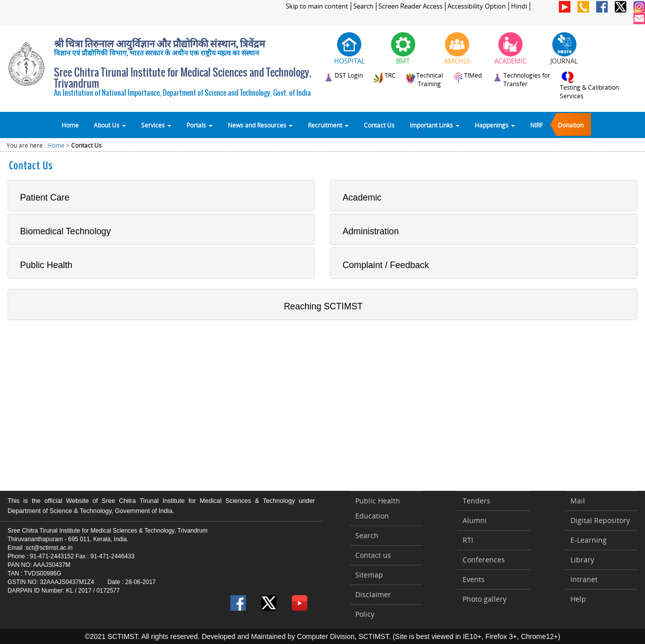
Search (363, 6)
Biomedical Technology (66, 231)
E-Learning (589, 540)
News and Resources (260, 125)
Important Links (435, 125)
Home (70, 125)
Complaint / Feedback (386, 265)
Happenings (495, 125)
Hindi (519, 6)
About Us (110, 125)
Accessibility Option (477, 6)
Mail (578, 501)
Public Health (46, 265)
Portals (200, 125)
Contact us (373, 555)
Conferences (484, 560)
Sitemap (369, 575)
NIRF (536, 125)
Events (474, 579)
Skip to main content (317, 6)
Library (582, 560)
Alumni (475, 520)
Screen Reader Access (410, 6)
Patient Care (45, 198)
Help (578, 599)
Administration (371, 231)
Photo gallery (485, 599)
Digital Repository (600, 520)
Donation (571, 125)
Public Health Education (378, 508)
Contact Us (379, 125)
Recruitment (328, 125)
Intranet (584, 579)
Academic (362, 198)
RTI (468, 540)
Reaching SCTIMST (323, 306)
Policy (365, 614)
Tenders (476, 501)
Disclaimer (373, 594)
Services (156, 125)
